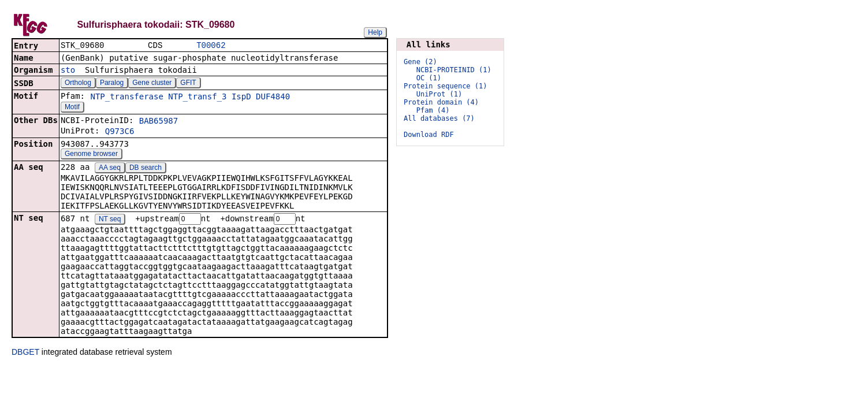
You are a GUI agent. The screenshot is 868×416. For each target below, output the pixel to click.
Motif (72, 108)
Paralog (112, 84)
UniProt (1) (439, 94)
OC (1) (429, 78)
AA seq (110, 169)
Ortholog (78, 84)
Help (375, 32)
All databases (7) (439, 118)
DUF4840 (273, 98)
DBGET (25, 354)
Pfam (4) (433, 110)
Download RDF (429, 135)
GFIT (188, 84)
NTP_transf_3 (197, 98)
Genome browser (91, 155)
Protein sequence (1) (446, 86)
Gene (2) (420, 62)
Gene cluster (152, 84)
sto (68, 71)
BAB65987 (159, 122)
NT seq (110, 221)
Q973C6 (120, 132)
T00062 (211, 46)
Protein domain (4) (441, 102)
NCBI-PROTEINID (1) (454, 70)
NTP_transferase (126, 98)
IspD (241, 98)
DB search (146, 169)
